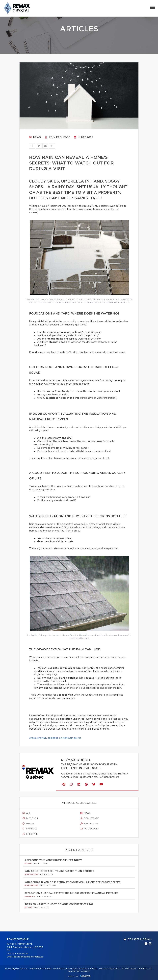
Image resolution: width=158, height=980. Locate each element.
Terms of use (145, 969)
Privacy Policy (129, 969)
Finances (30, 829)
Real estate (90, 818)
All (26, 813)
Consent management (79, 971)
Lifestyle (30, 834)
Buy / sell (31, 818)
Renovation (89, 824)
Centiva (85, 976)
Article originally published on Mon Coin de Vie (55, 738)
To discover (90, 829)
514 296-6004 (20, 954)
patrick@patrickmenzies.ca (28, 957)
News (35, 137)
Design (28, 824)
